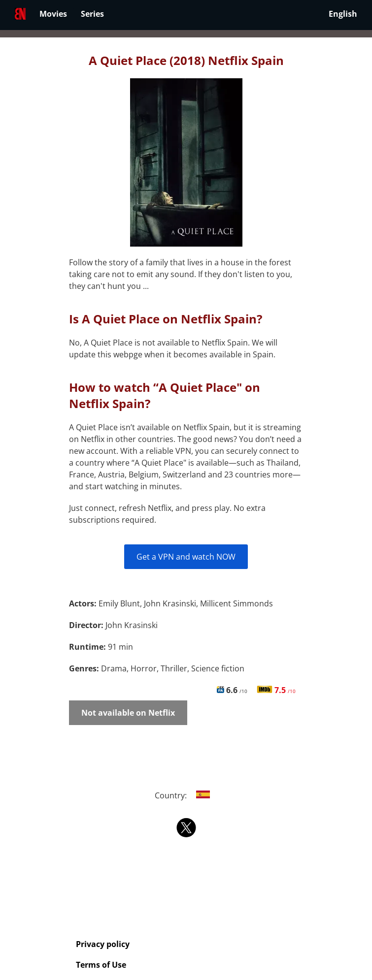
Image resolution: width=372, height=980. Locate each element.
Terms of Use (101, 965)
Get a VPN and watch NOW (186, 557)
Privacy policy (103, 944)
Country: (186, 795)
